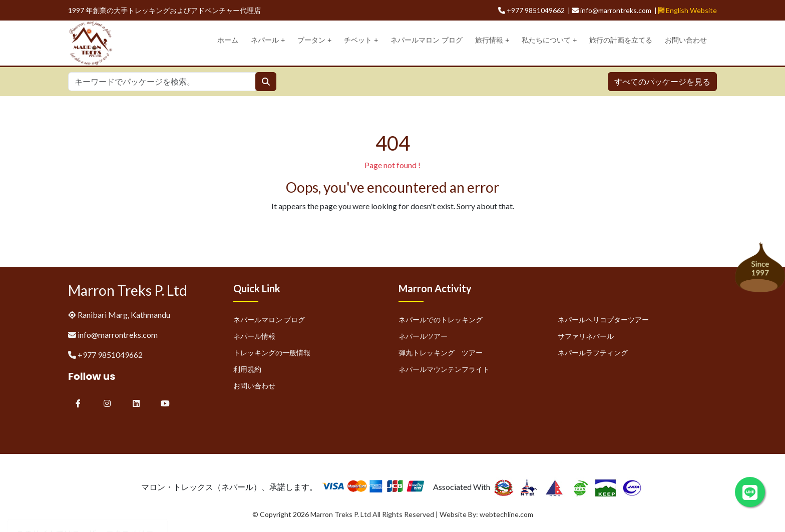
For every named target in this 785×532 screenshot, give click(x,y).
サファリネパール (586, 336)
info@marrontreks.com (118, 335)
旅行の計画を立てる (621, 40)
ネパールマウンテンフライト (444, 369)
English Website (688, 10)
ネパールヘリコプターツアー (603, 320)
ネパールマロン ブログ (427, 40)
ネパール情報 (254, 336)
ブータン (314, 40)
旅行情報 (492, 40)
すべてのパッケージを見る (662, 81)
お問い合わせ (686, 40)
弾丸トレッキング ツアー (441, 353)
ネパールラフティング (593, 353)
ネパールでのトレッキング (441, 320)
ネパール (268, 40)
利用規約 (247, 369)
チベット (361, 40)
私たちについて (549, 40)
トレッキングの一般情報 (272, 353)
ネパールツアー (423, 336)
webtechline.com (506, 514)
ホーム (228, 40)
